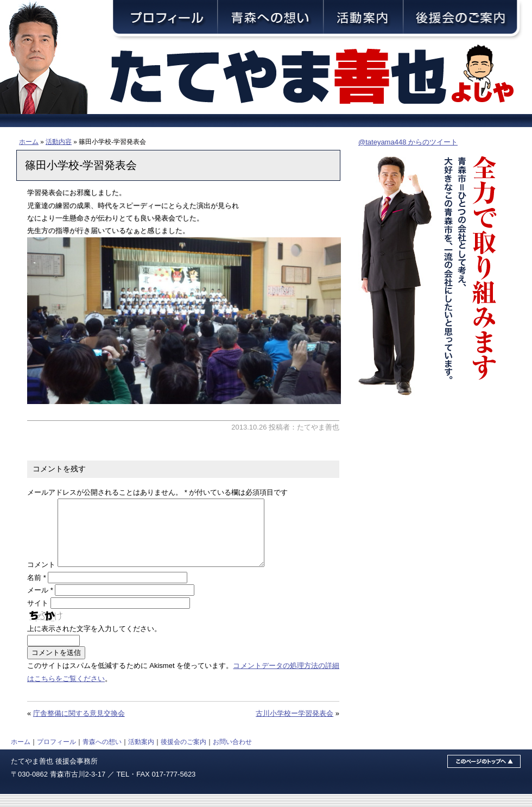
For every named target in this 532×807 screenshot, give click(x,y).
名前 (37, 591)
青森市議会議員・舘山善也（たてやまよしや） (320, 77)
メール (40, 603)
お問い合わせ (232, 755)
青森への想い (102, 755)
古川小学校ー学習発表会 (294, 726)
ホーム (29, 141)
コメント (41, 578)
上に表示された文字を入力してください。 (94, 642)
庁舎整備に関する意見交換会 (79, 726)
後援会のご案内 (183, 755)
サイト (38, 616)
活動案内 (141, 755)
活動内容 (59, 141)
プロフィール (56, 755)
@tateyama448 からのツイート (408, 142)
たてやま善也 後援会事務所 (54, 774)
